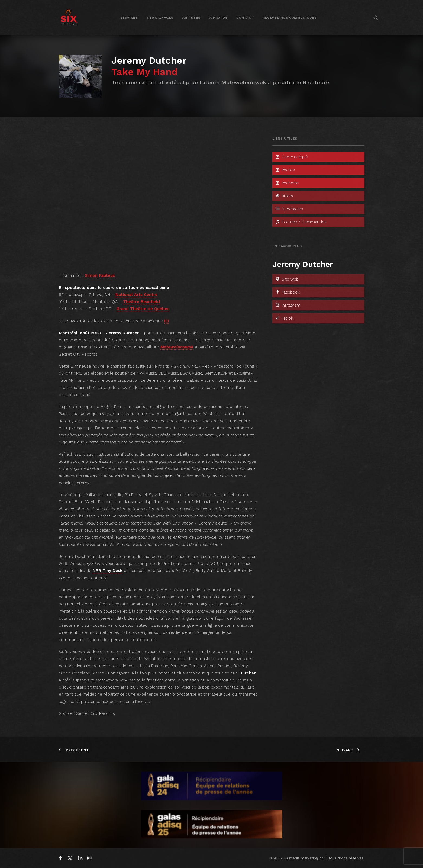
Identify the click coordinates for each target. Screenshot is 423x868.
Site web (287, 279)
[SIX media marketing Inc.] (69, 17)
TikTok (284, 318)
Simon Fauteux (100, 275)
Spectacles (289, 209)
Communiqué (291, 157)
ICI (167, 321)
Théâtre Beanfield (141, 302)
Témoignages (160, 18)
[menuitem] (129, 17)
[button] (376, 17)
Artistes (191, 18)
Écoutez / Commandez (301, 222)
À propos (219, 18)
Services (129, 18)
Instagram (288, 305)
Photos (285, 170)
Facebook (287, 292)
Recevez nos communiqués (290, 18)
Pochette (287, 183)
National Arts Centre (136, 295)
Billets (284, 196)
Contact (245, 18)
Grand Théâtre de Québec (143, 309)
